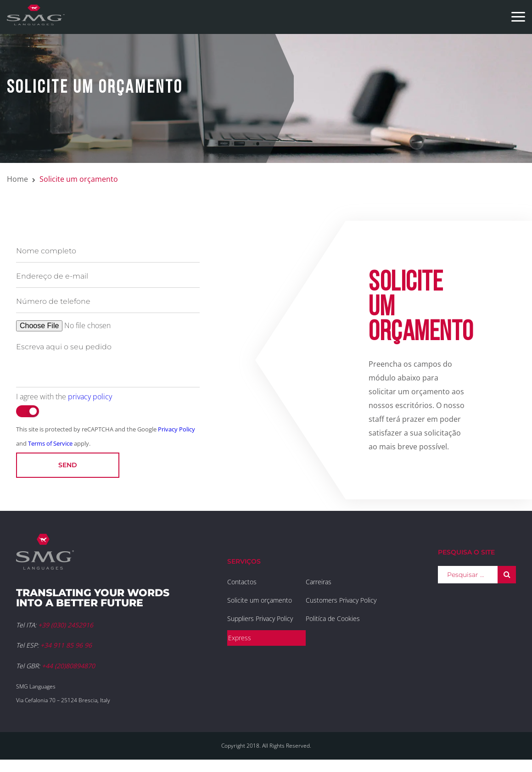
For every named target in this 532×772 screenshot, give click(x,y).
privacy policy (90, 397)
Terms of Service (50, 443)
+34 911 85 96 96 (66, 645)
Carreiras (319, 582)
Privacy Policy (176, 429)
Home (17, 179)
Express (240, 638)
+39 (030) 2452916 (66, 625)
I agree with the (64, 397)
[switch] (28, 411)
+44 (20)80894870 (68, 666)
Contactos (242, 582)
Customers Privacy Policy (341, 600)
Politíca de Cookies (333, 618)
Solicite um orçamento (260, 600)
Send (68, 465)
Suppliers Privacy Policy (260, 618)
